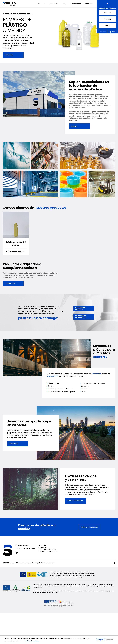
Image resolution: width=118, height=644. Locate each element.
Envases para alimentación (81, 349)
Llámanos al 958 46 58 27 (25, 587)
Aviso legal (36, 602)
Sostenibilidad (75, 4)
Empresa (42, 4)
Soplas (74, 126)
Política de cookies (48, 602)
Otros (104, 25)
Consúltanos (10, 315)
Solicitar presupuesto (89, 566)
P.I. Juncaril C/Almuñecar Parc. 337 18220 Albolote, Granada (48, 588)
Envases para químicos (16, 283)
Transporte (14, 479)
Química (105, 19)
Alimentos (105, 12)
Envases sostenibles (75, 540)
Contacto (89, 4)
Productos (53, 4)
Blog (64, 4)
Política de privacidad (23, 602)
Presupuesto (108, 4)
